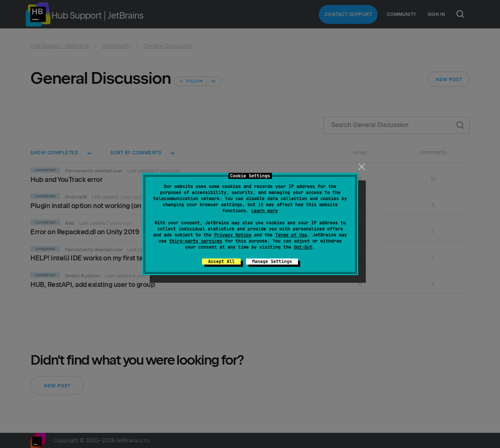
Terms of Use (291, 235)
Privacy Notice (233, 235)
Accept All (221, 262)
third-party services (196, 241)
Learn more (265, 211)
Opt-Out (303, 247)
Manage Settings (272, 262)
